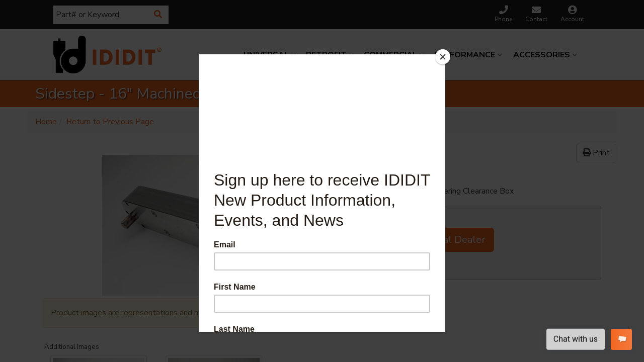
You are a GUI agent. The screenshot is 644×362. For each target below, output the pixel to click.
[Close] (443, 57)
